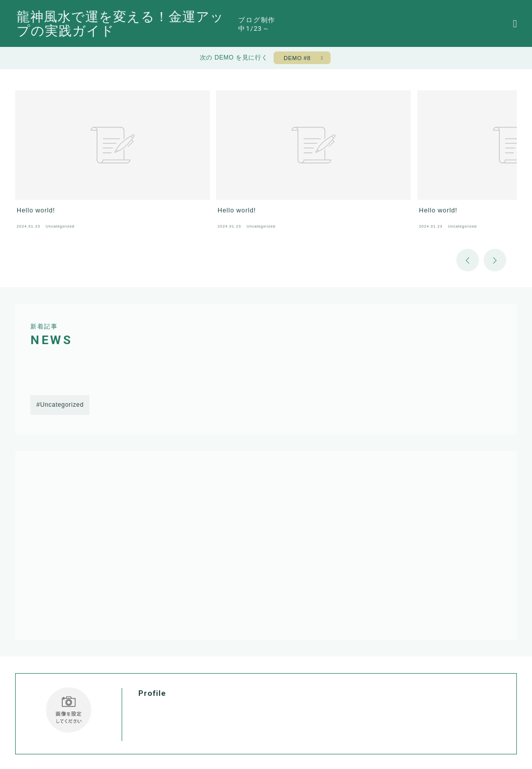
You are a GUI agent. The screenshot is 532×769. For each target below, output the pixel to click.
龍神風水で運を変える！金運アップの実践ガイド (180, 24)
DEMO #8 (296, 60)
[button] (468, 229)
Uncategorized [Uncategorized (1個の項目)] (62, 374)
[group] (83, 148)
